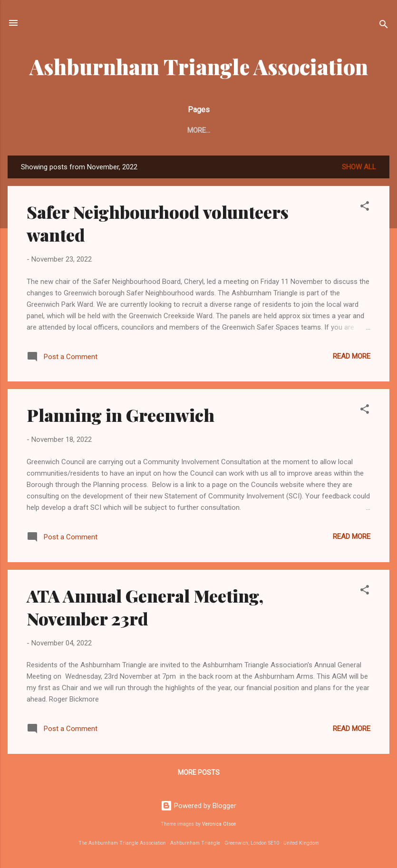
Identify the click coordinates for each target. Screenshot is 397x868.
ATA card (171, 130)
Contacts (119, 130)
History (306, 130)
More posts (199, 774)
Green (264, 130)
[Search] (384, 26)
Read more (352, 358)
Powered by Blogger (198, 806)
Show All (359, 169)
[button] (365, 210)
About (73, 130)
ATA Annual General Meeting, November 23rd (145, 609)
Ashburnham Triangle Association (199, 66)
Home (35, 130)
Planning (354, 130)
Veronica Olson (219, 824)
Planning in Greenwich (121, 417)
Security (220, 130)
